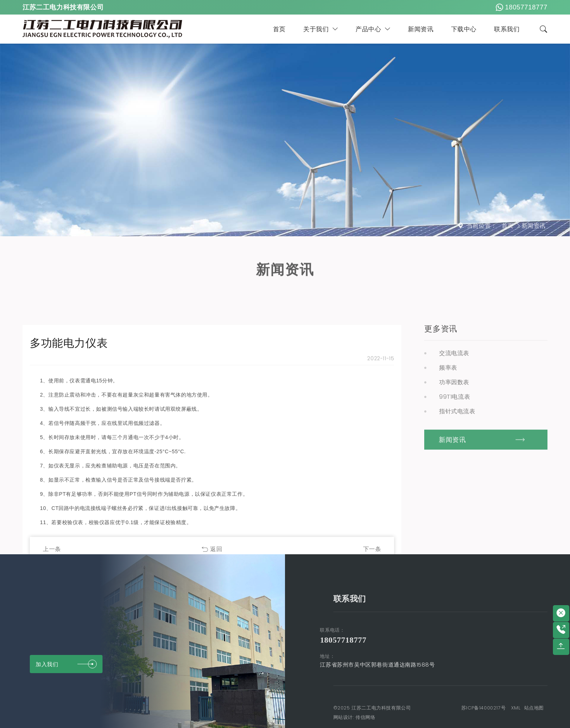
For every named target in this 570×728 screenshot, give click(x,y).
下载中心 (464, 29)
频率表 (448, 501)
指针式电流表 (457, 544)
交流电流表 (454, 486)
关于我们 (321, 29)
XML (516, 708)
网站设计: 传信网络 (354, 717)
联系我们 (507, 29)
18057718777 (521, 7)
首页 (279, 29)
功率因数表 (454, 515)
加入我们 (66, 664)
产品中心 (373, 29)
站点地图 (534, 708)
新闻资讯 (421, 29)
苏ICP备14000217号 (483, 708)
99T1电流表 (455, 530)
